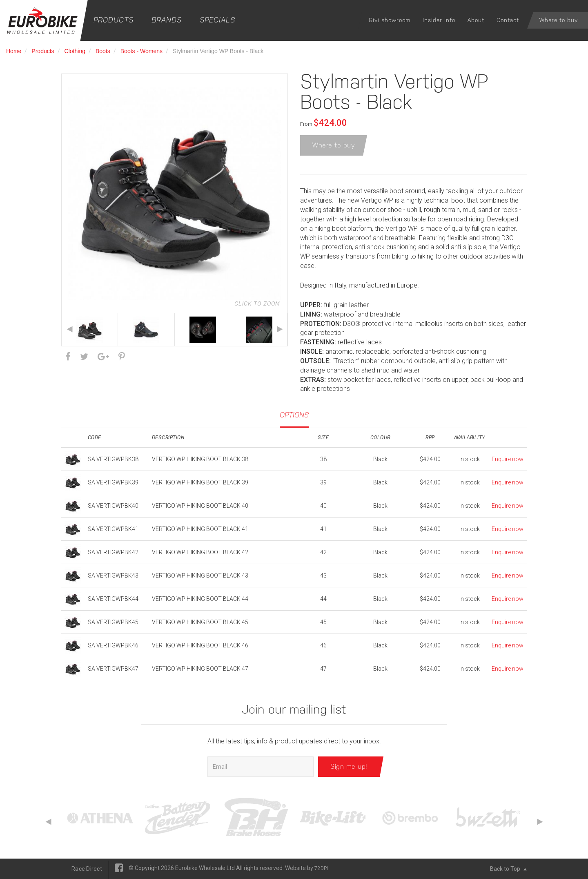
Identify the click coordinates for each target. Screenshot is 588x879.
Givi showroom (390, 20)
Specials (217, 20)
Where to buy (559, 20)
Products (114, 20)
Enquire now (508, 459)
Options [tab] (294, 415)
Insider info (439, 20)
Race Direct (87, 869)
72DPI (321, 868)
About (476, 20)
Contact (508, 20)
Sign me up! (349, 766)
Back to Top (508, 869)
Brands (167, 20)
